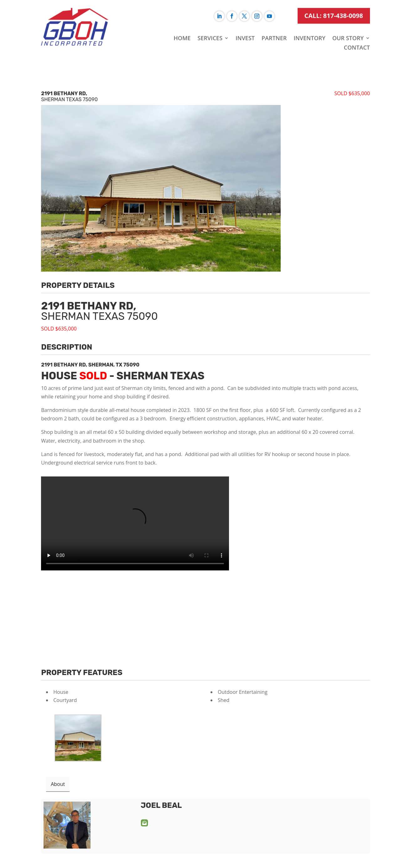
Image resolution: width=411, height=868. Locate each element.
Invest (245, 25)
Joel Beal (161, 805)
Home (182, 25)
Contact (357, 35)
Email (144, 823)
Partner (274, 25)
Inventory (309, 25)
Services (210, 25)
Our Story (348, 25)
